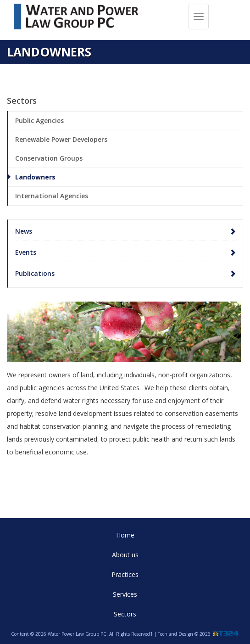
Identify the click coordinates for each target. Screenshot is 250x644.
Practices (125, 574)
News (24, 231)
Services (125, 594)
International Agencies (52, 196)
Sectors (125, 614)
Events (26, 252)
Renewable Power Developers (61, 139)
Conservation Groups (49, 158)
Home (125, 535)
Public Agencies (39, 120)
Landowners (35, 177)
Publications (35, 273)
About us (125, 555)
